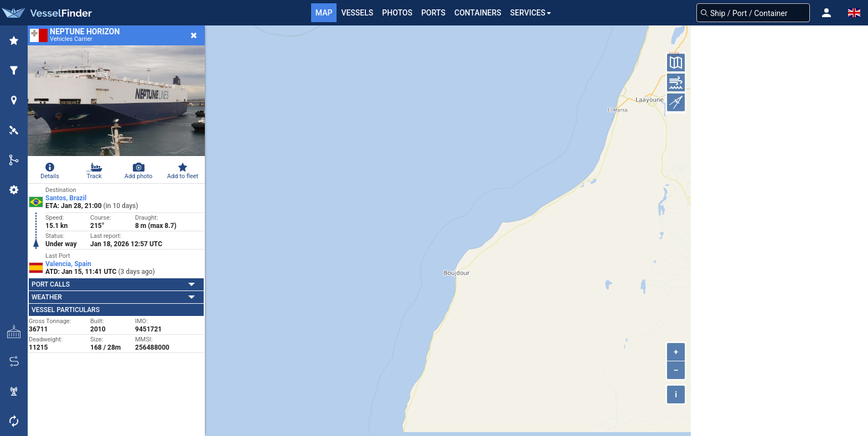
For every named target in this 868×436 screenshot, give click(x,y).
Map (324, 13)
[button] (826, 13)
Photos (397, 13)
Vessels (357, 13)
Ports (433, 13)
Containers (478, 13)
